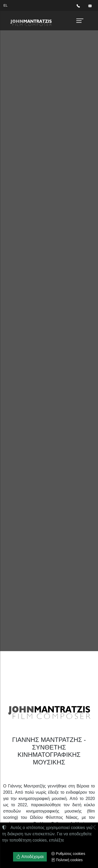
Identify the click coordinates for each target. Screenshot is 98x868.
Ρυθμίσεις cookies (68, 854)
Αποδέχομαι (30, 857)
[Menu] (79, 21)
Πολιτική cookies (67, 860)
